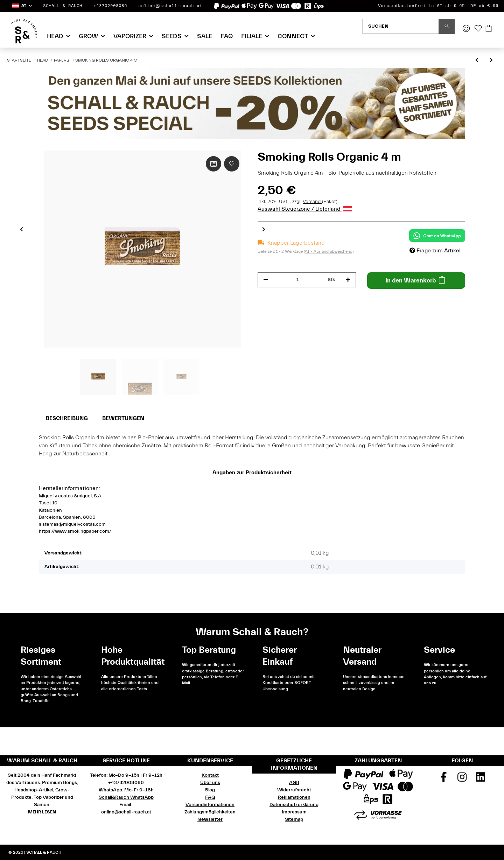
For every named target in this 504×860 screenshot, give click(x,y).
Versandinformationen (210, 805)
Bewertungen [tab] (123, 418)
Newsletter (210, 819)
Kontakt (210, 775)
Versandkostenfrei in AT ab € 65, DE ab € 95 (438, 6)
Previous (22, 229)
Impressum (294, 812)
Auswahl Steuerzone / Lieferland (305, 209)
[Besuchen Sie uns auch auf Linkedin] (481, 779)
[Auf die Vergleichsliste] (213, 164)
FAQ (227, 36)
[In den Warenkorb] (416, 281)
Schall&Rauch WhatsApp (126, 797)
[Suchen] (401, 26)
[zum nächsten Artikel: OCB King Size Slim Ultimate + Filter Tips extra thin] (491, 61)
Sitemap (294, 819)
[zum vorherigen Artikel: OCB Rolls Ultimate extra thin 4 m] (477, 61)
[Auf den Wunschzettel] (232, 164)
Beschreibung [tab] (67, 418)
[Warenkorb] (489, 29)
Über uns (210, 783)
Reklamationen (294, 797)
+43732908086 (110, 6)
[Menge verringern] (266, 280)
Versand (312, 202)
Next (264, 229)
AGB (294, 783)
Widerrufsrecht (294, 790)
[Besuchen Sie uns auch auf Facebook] (444, 779)
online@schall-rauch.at (170, 6)
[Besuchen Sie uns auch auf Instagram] (462, 779)
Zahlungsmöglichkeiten (210, 812)
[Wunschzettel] (478, 29)
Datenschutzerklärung (294, 805)
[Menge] (298, 280)
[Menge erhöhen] (348, 280)
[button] (22, 6)
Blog (210, 790)
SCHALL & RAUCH (63, 6)
